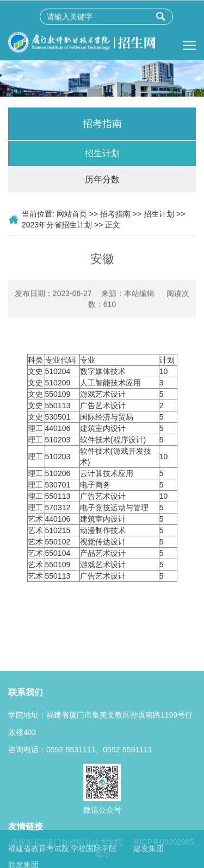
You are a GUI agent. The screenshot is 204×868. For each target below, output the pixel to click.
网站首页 (72, 214)
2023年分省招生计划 (57, 225)
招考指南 (115, 214)
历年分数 (102, 179)
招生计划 (102, 153)
